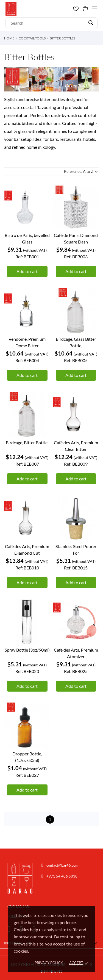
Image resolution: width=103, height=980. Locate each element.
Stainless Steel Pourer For (76, 550)
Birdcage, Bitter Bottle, (27, 442)
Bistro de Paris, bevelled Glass (27, 238)
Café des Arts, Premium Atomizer (76, 653)
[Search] (51, 23)
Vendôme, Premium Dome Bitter (27, 342)
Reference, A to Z (81, 172)
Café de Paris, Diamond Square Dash (76, 238)
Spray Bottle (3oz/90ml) (27, 650)
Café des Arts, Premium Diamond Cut (27, 550)
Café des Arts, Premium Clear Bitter (76, 446)
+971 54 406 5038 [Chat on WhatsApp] (62, 876)
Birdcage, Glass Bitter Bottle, (76, 342)
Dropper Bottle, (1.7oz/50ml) (27, 757)
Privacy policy (49, 963)
